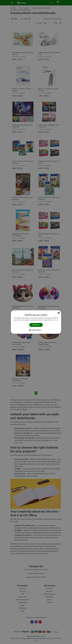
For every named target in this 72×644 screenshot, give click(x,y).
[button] (36, 330)
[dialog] (36, 322)
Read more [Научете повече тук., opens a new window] (55, 320)
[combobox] (59, 313)
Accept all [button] (36, 325)
